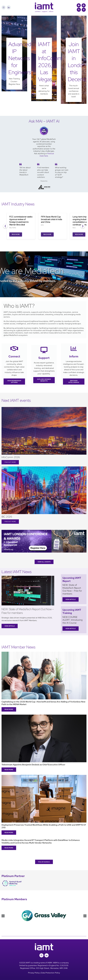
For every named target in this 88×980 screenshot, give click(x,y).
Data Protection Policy (50, 973)
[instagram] (4, 7)
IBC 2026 (7, 517)
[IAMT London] (44, 531)
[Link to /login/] (84, 5)
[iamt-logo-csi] (44, 3)
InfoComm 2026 (11, 457)
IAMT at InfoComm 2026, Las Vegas (50, 62)
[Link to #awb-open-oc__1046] (79, 10)
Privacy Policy (34, 973)
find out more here (47, 155)
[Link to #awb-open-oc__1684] (84, 10)
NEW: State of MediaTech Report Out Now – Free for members (28, 611)
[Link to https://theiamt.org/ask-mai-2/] (79, 5)
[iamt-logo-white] (44, 944)
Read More (16, 234)
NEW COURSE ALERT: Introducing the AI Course (72, 620)
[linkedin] (9, 7)
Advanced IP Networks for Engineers (20, 58)
